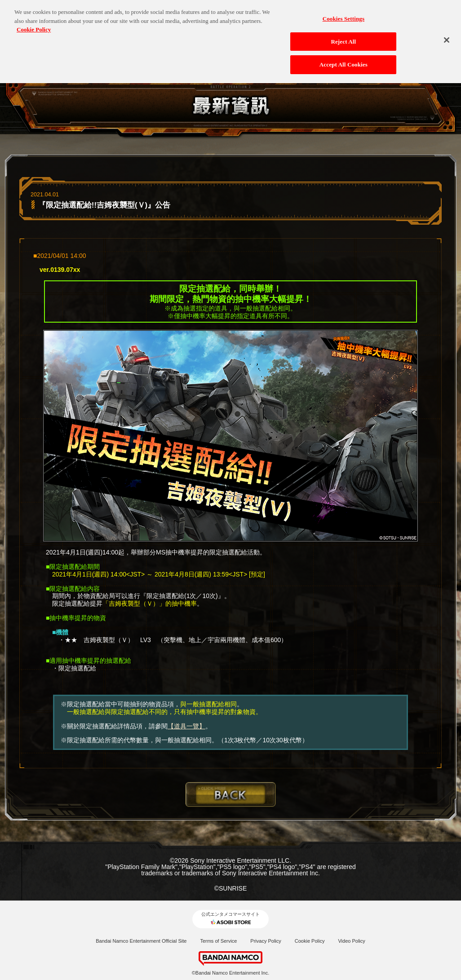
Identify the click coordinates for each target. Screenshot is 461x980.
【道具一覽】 (186, 726)
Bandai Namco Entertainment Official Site (141, 941)
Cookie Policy (310, 941)
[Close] (447, 36)
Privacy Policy (266, 941)
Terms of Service (218, 941)
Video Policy (351, 941)
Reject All (343, 38)
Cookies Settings (344, 15)
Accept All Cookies (344, 61)
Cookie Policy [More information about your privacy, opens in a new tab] (34, 25)
